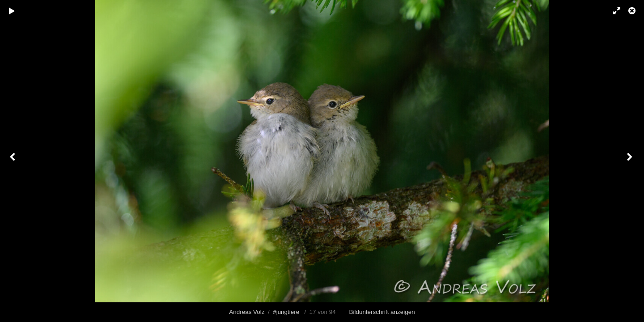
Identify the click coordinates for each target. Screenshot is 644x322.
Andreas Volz (247, 312)
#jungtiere (286, 312)
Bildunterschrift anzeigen (382, 312)
